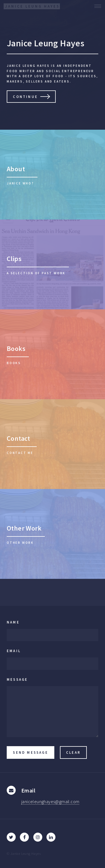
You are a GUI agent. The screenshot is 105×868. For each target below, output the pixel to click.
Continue (25, 97)
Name (13, 622)
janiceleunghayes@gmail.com (50, 801)
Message (17, 679)
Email (14, 651)
